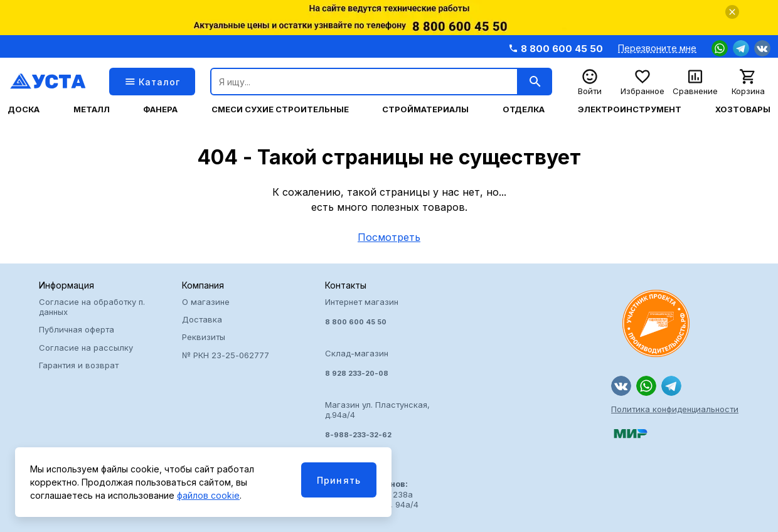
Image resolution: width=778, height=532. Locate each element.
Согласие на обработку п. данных (92, 307)
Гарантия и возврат (79, 365)
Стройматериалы (425, 109)
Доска (24, 109)
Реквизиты (204, 337)
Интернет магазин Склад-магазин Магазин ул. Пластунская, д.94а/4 (389, 368)
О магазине (206, 302)
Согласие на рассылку (86, 348)
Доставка (202, 319)
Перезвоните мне (657, 48)
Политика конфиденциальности (675, 409)
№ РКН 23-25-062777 (226, 355)
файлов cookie (208, 495)
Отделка (524, 109)
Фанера (160, 109)
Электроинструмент (630, 109)
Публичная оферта (77, 329)
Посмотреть (389, 237)
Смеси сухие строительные (280, 109)
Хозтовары (743, 109)
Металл (92, 109)
